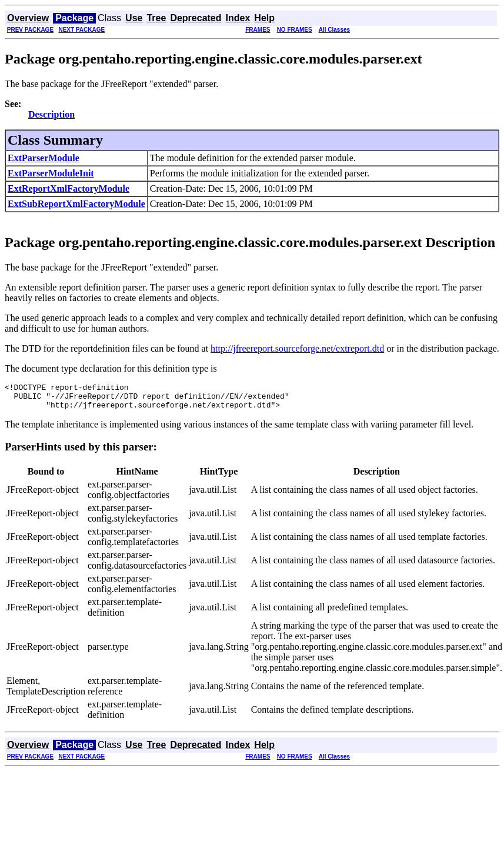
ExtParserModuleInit (51, 173)
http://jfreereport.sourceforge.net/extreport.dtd (297, 348)
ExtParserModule (44, 158)
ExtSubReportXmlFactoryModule (76, 204)
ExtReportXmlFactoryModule (69, 188)
